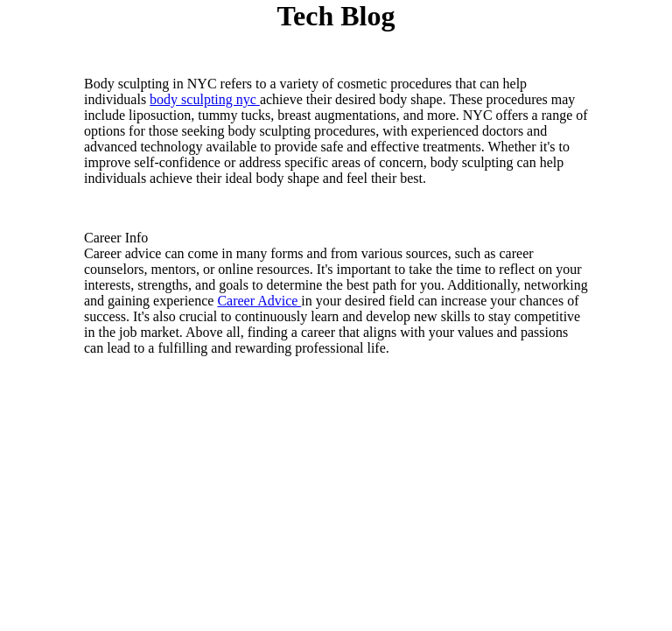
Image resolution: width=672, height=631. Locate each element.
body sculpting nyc (205, 99)
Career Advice (259, 301)
